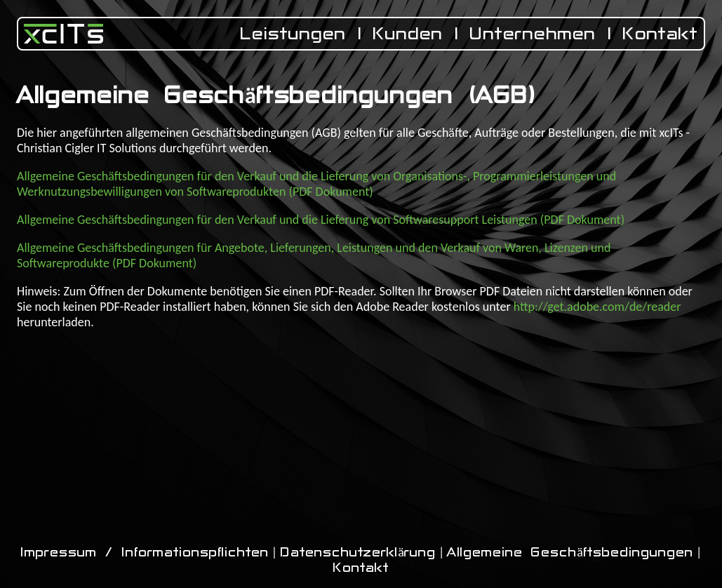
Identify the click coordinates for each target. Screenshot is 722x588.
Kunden (408, 33)
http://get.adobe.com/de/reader (597, 307)
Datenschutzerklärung (358, 552)
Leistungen (293, 33)
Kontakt (661, 33)
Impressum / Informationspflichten (145, 552)
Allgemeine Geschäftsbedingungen (570, 552)
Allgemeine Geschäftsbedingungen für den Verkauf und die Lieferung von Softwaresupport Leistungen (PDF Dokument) (321, 220)
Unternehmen (533, 33)
